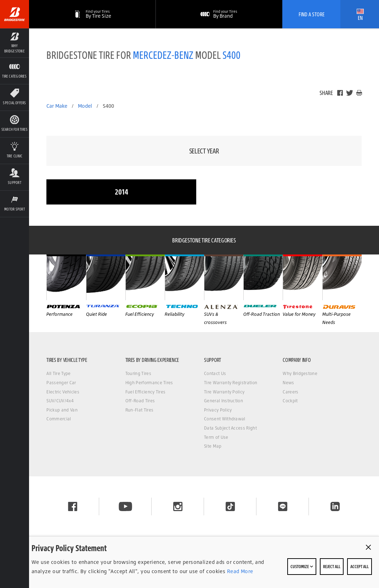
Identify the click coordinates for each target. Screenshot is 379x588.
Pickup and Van (62, 410)
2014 (121, 192)
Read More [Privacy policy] (239, 571)
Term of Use (216, 437)
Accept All (360, 566)
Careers (290, 392)
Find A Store (312, 14)
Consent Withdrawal (225, 419)
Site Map (213, 446)
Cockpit (290, 401)
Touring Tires (138, 373)
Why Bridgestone (300, 373)
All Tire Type (58, 373)
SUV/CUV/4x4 (60, 401)
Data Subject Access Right (230, 428)
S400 (231, 55)
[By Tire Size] (92, 14)
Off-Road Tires (140, 401)
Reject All (332, 566)
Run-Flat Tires (139, 410)
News (288, 383)
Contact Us (215, 373)
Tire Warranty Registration (231, 383)
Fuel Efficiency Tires (146, 392)
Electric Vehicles (63, 392)
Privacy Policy (218, 410)
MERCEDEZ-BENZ (163, 55)
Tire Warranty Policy (224, 392)
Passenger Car (61, 383)
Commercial (59, 419)
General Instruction (224, 401)
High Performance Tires (149, 383)
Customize (302, 566)
